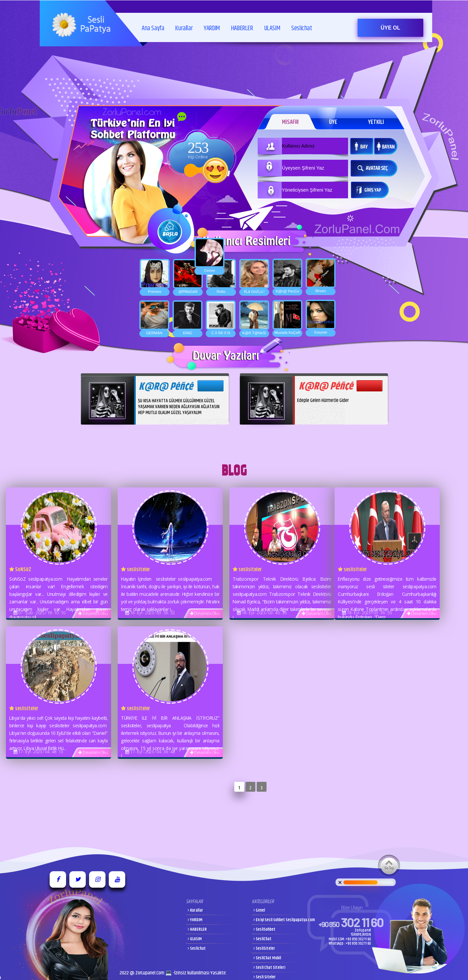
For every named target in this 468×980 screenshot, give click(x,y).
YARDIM (212, 24)
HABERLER (242, 24)
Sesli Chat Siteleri (269, 968)
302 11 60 (351, 922)
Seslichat (302, 24)
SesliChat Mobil (267, 958)
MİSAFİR (290, 122)
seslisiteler (136, 570)
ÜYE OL (390, 28)
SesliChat (262, 939)
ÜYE (333, 122)
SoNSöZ (20, 570)
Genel (259, 910)
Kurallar (184, 24)
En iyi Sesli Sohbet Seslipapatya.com (284, 920)
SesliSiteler (264, 949)
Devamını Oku (93, 613)
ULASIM (272, 24)
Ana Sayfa (153, 24)
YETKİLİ (376, 122)
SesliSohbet (264, 930)
